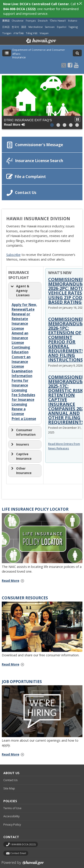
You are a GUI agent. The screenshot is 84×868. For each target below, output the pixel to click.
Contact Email (18, 850)
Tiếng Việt (32, 30)
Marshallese (36, 24)
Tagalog (73, 24)
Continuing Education (21, 347)
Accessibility (11, 813)
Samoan (50, 24)
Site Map (9, 785)
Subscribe (13, 252)
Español (62, 24)
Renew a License (19, 409)
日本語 (6, 24)
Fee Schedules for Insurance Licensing (23, 397)
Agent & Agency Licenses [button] (20, 288)
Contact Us (11, 777)
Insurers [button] (19, 442)
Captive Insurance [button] (21, 454)
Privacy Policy (12, 822)
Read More (14, 662)
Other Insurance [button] (21, 468)
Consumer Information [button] (23, 430)
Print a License (24, 416)
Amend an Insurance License (20, 335)
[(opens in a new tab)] (42, 535)
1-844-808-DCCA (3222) (23, 842)
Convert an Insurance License (21, 359)
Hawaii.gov (41, 38)
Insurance (19, 55)
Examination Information (22, 370)
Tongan (7, 30)
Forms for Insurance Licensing (20, 382)
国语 (24, 24)
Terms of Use (12, 805)
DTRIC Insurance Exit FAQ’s (28, 119)
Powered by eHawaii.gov (23, 862)
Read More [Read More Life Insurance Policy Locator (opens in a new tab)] (14, 578)
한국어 (15, 24)
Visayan (44, 30)
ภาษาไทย (18, 30)
